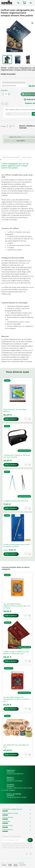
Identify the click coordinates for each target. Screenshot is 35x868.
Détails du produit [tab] (11, 157)
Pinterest (14, 126)
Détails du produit (8, 74)
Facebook (27, 854)
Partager (7, 126)
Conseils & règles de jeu (12, 809)
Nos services (7, 825)
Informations (8, 817)
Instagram (31, 854)
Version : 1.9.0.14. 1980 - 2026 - (13, 863)
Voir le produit (11, 419)
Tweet (11, 126)
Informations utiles (10, 813)
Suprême (6, 821)
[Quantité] (6, 94)
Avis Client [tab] (27, 157)
